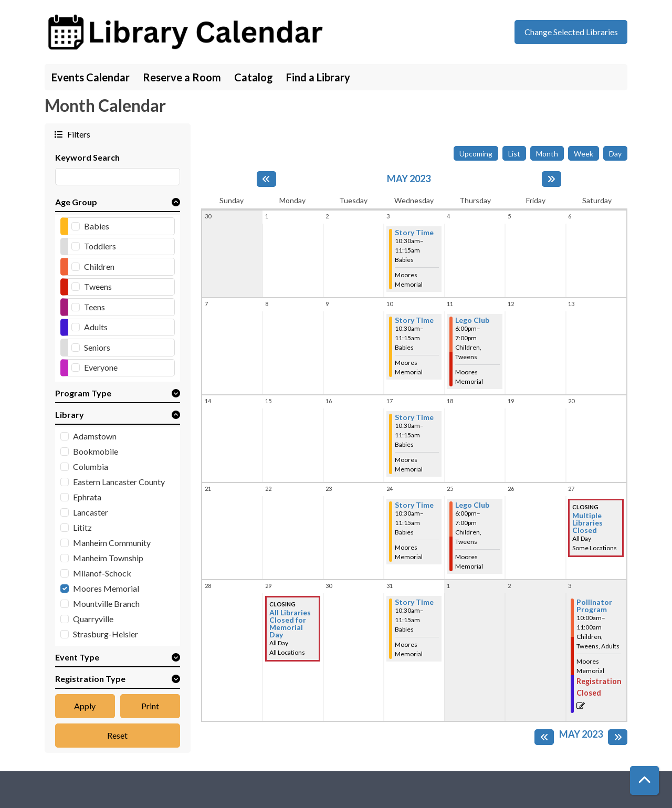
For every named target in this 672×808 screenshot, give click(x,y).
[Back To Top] (644, 780)
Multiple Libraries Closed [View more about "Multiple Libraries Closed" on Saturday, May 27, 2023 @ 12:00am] (587, 523)
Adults (96, 327)
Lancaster (91, 512)
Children (99, 266)
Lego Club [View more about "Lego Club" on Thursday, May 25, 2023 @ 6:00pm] (472, 505)
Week (584, 154)
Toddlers (100, 246)
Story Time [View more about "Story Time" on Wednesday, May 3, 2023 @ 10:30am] (414, 233)
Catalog (254, 77)
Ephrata (87, 497)
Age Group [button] (76, 202)
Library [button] (70, 415)
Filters (78, 134)
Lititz (82, 527)
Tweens (98, 286)
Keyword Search (87, 157)
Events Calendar (91, 77)
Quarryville (93, 619)
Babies (97, 226)
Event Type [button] (77, 657)
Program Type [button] (83, 393)
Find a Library (318, 77)
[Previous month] (266, 179)
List (514, 154)
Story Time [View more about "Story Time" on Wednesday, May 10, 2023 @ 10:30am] (414, 320)
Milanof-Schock (102, 573)
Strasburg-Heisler (106, 634)
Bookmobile (96, 451)
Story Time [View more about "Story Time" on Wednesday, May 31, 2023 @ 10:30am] (414, 602)
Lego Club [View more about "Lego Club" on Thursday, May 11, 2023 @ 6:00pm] (472, 320)
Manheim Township (108, 558)
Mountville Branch (106, 604)
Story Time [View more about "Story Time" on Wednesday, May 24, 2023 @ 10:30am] (414, 505)
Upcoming (476, 154)
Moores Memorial (106, 588)
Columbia (91, 466)
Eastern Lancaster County (119, 482)
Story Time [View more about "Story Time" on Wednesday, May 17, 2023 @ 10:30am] (414, 417)
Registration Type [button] (90, 679)
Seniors (97, 347)
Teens (94, 307)
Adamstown (95, 436)
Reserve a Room (182, 77)
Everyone (101, 367)
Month (547, 154)
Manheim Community (112, 543)
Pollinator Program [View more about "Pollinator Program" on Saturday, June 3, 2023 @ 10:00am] (594, 606)
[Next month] (552, 179)
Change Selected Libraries (571, 32)
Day (615, 154)
